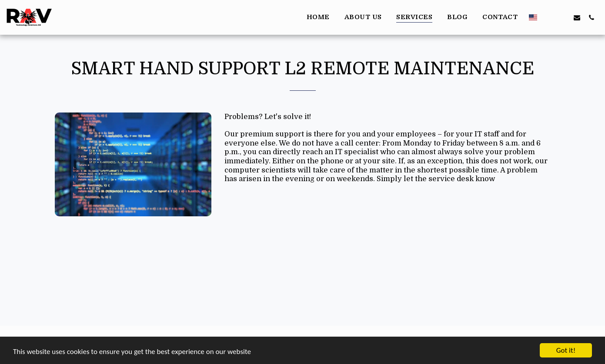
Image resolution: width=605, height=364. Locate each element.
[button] (548, 17)
